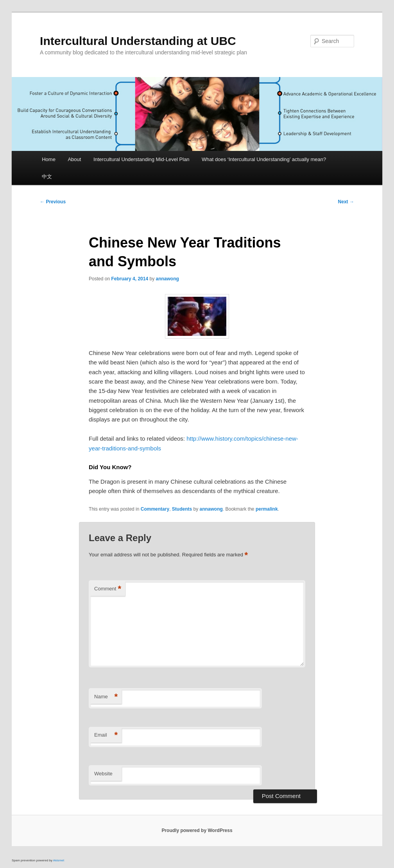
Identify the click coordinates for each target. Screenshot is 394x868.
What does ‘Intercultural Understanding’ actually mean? (264, 159)
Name (106, 697)
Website (103, 774)
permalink (267, 509)
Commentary (155, 509)
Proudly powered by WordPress (197, 830)
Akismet (59, 860)
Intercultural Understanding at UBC (138, 41)
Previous (53, 202)
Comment (108, 589)
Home (49, 159)
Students (182, 509)
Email (106, 735)
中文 (47, 177)
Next (346, 202)
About (74, 159)
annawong (167, 279)
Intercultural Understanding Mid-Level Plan (141, 159)
